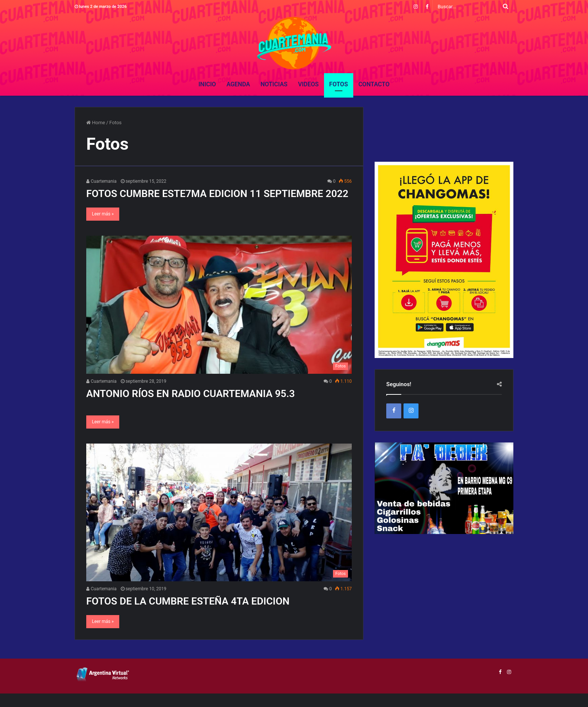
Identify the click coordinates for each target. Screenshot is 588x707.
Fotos (339, 84)
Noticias (274, 84)
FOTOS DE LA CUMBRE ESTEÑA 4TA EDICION (201, 614)
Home (96, 123)
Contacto (374, 84)
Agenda (238, 84)
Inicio (207, 84)
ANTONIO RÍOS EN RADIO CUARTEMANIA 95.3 (204, 407)
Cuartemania (101, 181)
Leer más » (103, 227)
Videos (308, 84)
